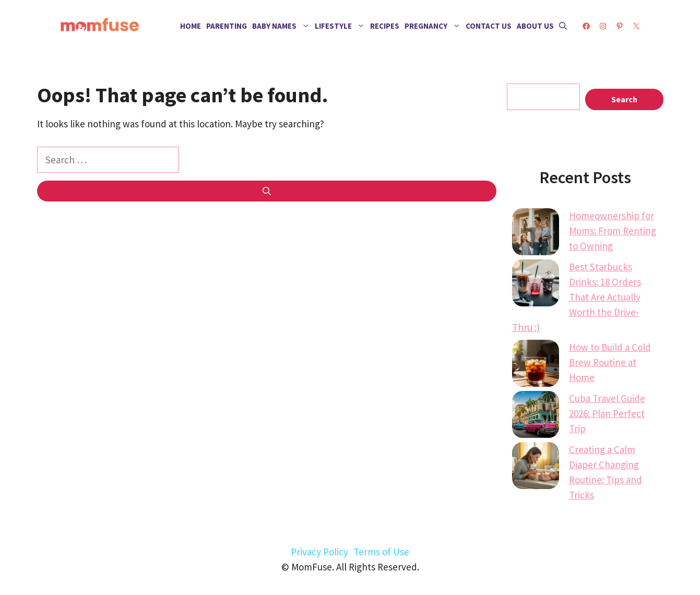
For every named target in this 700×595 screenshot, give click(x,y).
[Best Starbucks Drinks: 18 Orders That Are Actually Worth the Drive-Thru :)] (536, 285)
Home (191, 26)
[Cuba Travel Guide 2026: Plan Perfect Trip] (536, 416)
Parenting (227, 26)
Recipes (385, 26)
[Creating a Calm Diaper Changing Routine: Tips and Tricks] (536, 468)
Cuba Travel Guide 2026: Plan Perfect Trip (607, 413)
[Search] (267, 191)
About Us (535, 26)
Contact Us (489, 26)
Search (624, 99)
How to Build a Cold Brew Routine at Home (610, 362)
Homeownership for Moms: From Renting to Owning (613, 231)
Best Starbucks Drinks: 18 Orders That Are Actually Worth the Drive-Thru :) (577, 297)
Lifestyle (341, 26)
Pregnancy (434, 26)
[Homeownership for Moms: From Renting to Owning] (536, 234)
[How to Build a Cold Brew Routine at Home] (536, 365)
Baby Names (282, 26)
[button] (563, 26)
